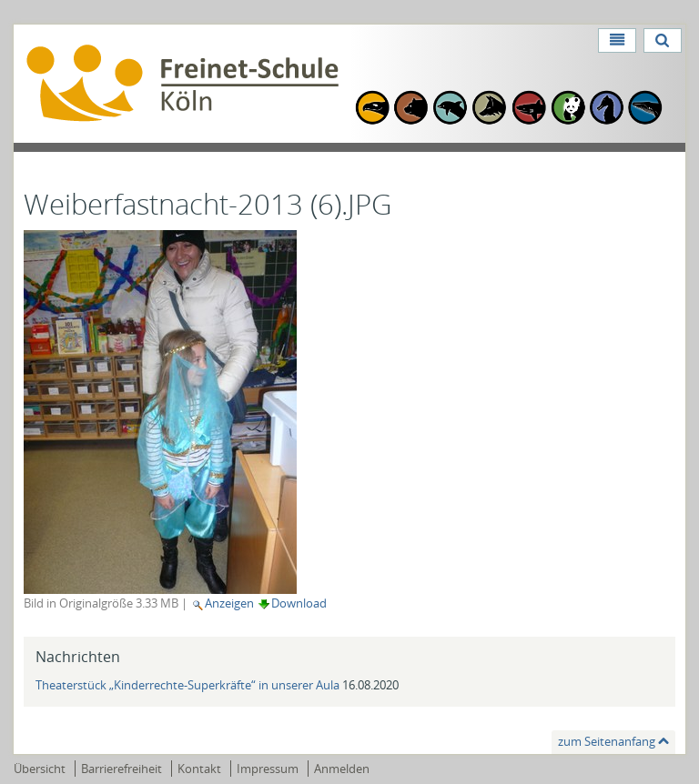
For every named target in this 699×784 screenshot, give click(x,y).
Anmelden (342, 769)
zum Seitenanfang (607, 741)
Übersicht (40, 769)
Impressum (268, 769)
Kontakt (199, 769)
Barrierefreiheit (122, 769)
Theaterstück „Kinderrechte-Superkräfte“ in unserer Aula (189, 685)
